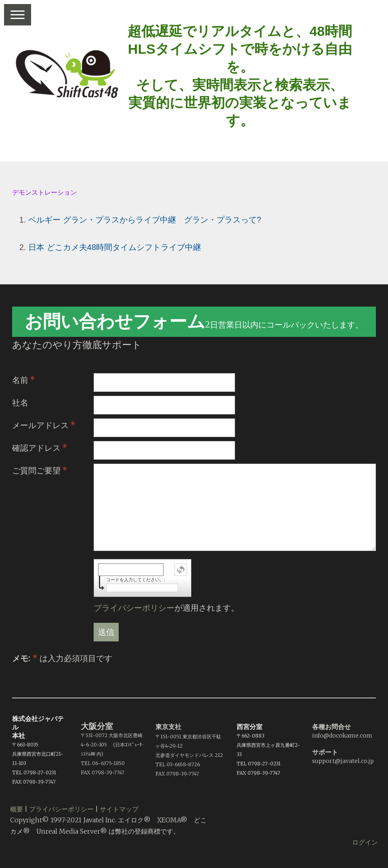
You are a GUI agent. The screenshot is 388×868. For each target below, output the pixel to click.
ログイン (365, 842)
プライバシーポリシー (134, 608)
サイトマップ (119, 809)
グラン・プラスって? (223, 220)
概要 (17, 809)
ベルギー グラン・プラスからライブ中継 (102, 220)
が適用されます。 (166, 608)
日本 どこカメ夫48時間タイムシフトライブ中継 (115, 247)
